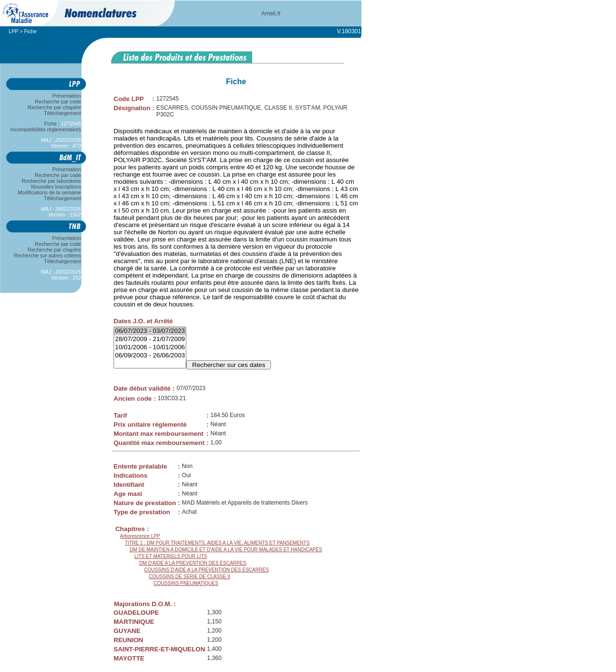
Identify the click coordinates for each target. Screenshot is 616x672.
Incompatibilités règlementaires (46, 129)
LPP (13, 31)
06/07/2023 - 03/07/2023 (150, 331)
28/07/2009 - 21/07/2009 (150, 339)
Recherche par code (58, 101)
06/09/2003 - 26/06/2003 (150, 356)
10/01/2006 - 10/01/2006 (150, 348)
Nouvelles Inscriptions (56, 187)
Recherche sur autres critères (47, 255)
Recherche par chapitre (54, 107)
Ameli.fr (271, 13)
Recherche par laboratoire (51, 181)
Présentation (67, 96)
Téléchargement (63, 113)
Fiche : (63, 124)
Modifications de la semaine (49, 192)
